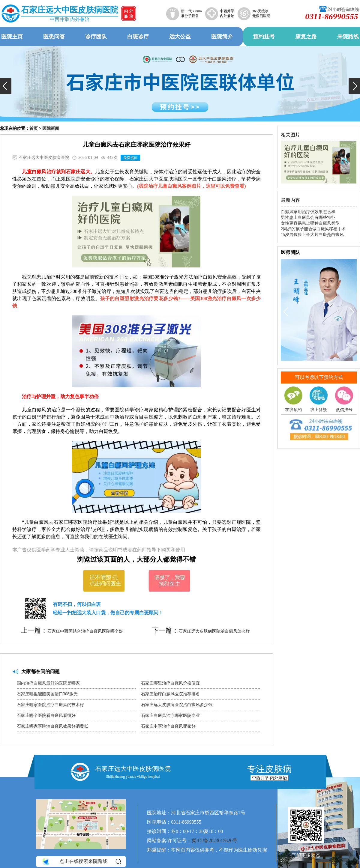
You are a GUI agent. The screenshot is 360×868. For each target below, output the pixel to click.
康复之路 (306, 37)
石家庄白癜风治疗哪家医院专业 (170, 716)
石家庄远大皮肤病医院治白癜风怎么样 (214, 631)
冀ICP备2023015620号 (214, 841)
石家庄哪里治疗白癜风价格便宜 (170, 683)
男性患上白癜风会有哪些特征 (308, 218)
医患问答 (54, 37)
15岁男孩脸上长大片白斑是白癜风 (312, 235)
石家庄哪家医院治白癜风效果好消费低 (52, 726)
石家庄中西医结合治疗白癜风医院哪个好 (85, 631)
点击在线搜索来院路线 (81, 862)
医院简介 (222, 37)
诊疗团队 (96, 37)
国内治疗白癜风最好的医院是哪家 (48, 683)
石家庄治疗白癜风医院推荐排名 (170, 694)
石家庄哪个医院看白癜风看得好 (46, 716)
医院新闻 (51, 128)
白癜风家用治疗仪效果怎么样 (308, 212)
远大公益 (180, 37)
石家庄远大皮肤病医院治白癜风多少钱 (177, 705)
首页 (34, 128)
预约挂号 (264, 37)
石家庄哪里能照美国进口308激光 (47, 694)
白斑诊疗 (138, 37)
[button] (6, 86)
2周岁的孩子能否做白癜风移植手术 (313, 229)
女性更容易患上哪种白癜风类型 (310, 223)
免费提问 (130, 158)
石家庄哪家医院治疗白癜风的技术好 (50, 705)
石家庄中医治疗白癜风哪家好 (168, 726)
